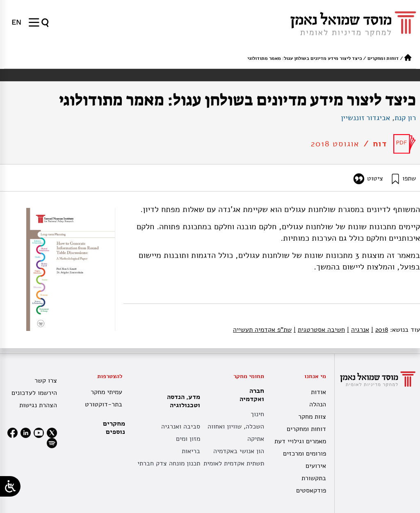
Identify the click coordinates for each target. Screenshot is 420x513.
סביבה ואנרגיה (181, 426)
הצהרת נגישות (38, 405)
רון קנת (405, 118)
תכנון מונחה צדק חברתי (169, 463)
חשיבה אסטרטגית (319, 330)
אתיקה (256, 439)
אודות (318, 392)
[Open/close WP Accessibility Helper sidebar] (10, 486)
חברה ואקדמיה (250, 395)
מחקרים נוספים (114, 428)
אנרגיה (358, 330)
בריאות (191, 451)
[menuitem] (16, 22)
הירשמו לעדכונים (34, 393)
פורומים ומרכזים (305, 454)
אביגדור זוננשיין (365, 118)
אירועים (316, 466)
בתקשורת (314, 478)
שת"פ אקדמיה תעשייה (262, 330)
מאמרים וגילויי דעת (300, 441)
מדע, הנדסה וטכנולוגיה (181, 401)
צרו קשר (46, 381)
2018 (380, 330)
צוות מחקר (312, 417)
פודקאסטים (311, 490)
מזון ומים (188, 439)
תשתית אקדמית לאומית (234, 463)
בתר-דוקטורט (104, 404)
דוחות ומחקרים (383, 58)
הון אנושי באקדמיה (239, 451)
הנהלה (318, 404)
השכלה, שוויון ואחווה (236, 426)
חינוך (257, 414)
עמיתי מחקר (106, 392)
